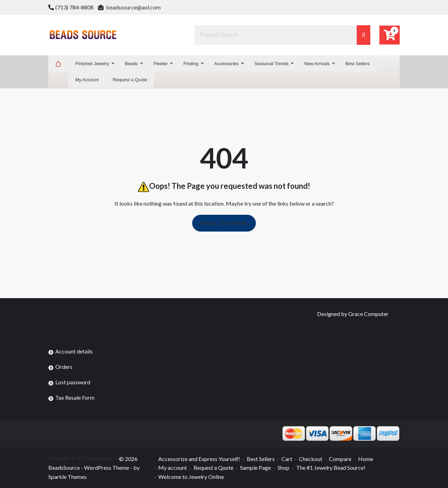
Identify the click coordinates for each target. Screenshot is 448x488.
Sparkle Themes (68, 477)
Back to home (224, 223)
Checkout (311, 459)
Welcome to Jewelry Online (191, 477)
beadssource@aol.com (129, 7)
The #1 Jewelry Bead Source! (331, 468)
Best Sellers (261, 459)
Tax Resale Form (75, 397)
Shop (283, 468)
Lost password (73, 382)
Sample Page (255, 468)
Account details (74, 351)
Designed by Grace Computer (353, 314)
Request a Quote (213, 468)
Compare (340, 459)
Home (366, 459)
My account (173, 468)
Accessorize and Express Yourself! (199, 459)
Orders (64, 367)
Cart (287, 459)
